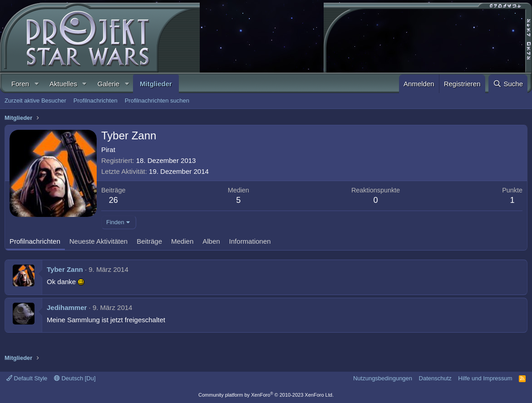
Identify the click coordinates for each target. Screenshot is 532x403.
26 (113, 200)
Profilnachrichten (96, 101)
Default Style (27, 378)
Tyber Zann (65, 269)
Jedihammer (67, 307)
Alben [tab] (211, 241)
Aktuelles (63, 84)
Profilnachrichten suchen (157, 101)
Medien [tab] (182, 241)
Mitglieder (156, 84)
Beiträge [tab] (149, 241)
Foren (20, 84)
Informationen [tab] (250, 241)
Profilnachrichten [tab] (35, 241)
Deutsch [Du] (75, 378)
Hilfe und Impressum (485, 378)
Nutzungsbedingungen (383, 378)
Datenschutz (435, 378)
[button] (36, 84)
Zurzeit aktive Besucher (35, 101)
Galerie (108, 84)
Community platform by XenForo (266, 395)
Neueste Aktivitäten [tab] (99, 241)
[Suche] (508, 84)
